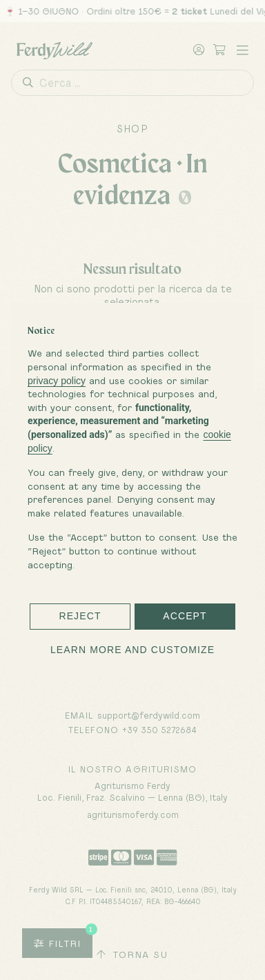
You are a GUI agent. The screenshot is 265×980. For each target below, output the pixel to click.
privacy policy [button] (57, 381)
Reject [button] (80, 616)
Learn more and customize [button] (132, 650)
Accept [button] (185, 616)
